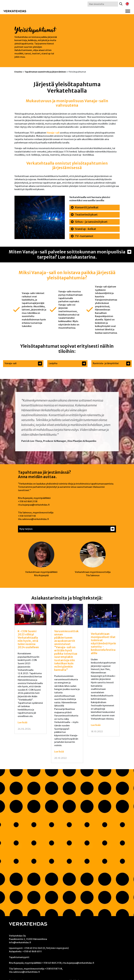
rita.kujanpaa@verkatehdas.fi (34, 505)
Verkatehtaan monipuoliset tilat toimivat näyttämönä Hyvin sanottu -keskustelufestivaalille (104, 644)
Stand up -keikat (86, 229)
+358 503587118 (27, 516)
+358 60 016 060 (33, 948)
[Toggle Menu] (128, 11)
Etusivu (18, 72)
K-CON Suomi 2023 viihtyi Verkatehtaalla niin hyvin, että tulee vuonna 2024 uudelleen (28, 639)
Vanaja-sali (53, 133)
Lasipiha (53, 363)
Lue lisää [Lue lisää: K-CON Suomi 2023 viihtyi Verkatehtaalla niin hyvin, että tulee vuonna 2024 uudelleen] (22, 722)
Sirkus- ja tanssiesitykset (91, 222)
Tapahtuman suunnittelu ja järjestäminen (45, 72)
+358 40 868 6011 (32, 951)
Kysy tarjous (26, 529)
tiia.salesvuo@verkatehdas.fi (33, 519)
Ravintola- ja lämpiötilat (106, 363)
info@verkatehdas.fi (20, 942)
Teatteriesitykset (86, 215)
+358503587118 (53, 969)
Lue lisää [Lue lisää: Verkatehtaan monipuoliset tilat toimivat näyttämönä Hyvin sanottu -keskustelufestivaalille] (96, 725)
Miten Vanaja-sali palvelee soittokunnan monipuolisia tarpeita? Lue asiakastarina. (67, 255)
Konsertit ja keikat (87, 207)
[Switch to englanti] (127, 4)
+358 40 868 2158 (28, 501)
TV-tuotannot (84, 236)
